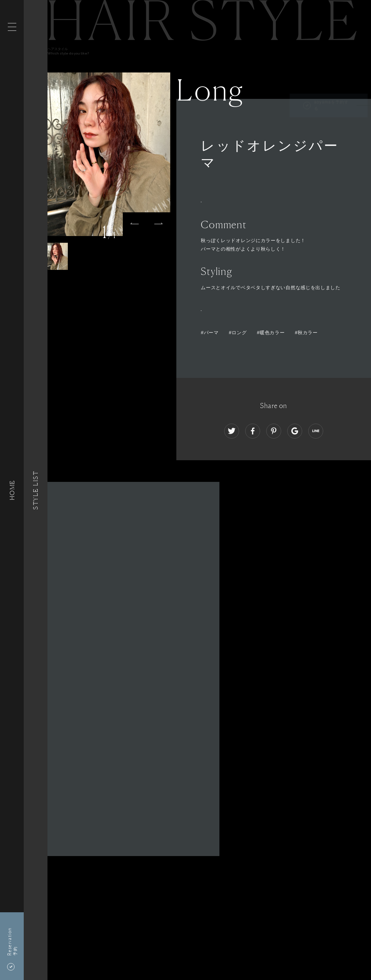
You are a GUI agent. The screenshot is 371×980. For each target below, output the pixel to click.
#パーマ (210, 333)
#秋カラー (306, 333)
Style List (36, 490)
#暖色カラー (271, 333)
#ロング (238, 333)
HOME (12, 490)
